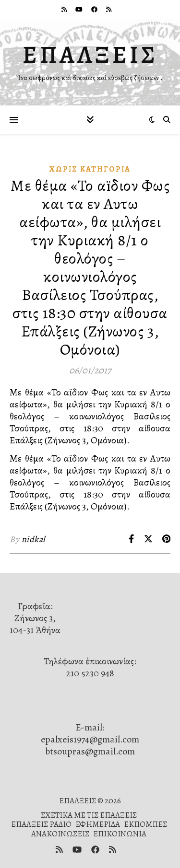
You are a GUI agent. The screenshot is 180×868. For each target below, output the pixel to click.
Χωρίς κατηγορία (90, 169)
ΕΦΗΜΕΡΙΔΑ (98, 824)
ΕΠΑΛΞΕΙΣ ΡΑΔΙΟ (41, 824)
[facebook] (95, 9)
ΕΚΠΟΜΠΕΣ (145, 824)
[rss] (65, 9)
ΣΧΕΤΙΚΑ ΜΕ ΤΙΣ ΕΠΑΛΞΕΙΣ (89, 815)
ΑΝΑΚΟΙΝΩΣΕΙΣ (60, 834)
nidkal (33, 539)
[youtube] (80, 9)
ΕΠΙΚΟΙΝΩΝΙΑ (120, 834)
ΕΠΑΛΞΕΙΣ (90, 55)
